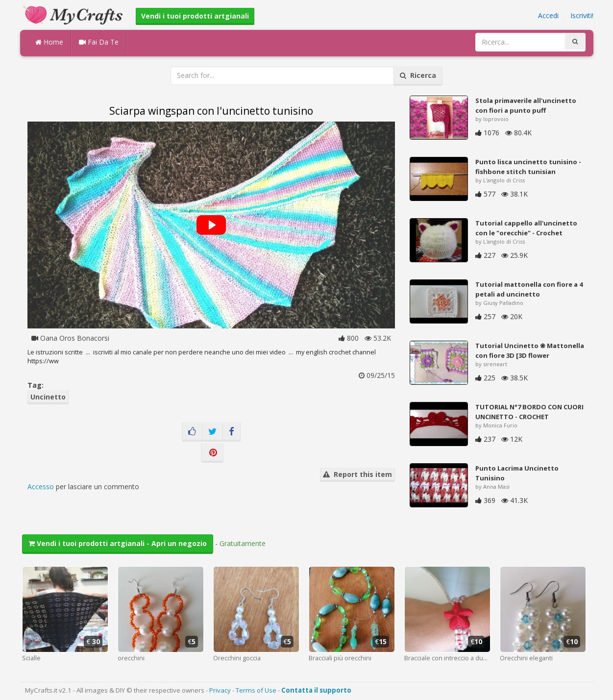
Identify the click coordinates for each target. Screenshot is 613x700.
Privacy (220, 690)
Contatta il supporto (316, 690)
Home (49, 42)
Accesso (41, 487)
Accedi (548, 15)
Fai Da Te (99, 42)
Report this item (357, 474)
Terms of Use (256, 690)
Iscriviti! (582, 15)
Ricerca (418, 75)
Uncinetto (48, 397)
